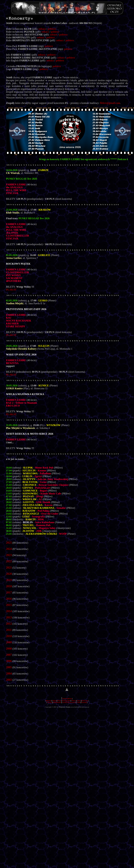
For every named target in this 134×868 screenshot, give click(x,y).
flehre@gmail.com (110, 103)
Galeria (49, 702)
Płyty (59, 701)
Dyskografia (66, 701)
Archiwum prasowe (69, 702)
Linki (78, 702)
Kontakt (84, 702)
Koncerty (85, 701)
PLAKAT (11, 290)
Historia (49, 701)
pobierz (52, 29)
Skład (54, 701)
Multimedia (57, 702)
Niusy (79, 701)
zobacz (42, 29)
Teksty (74, 701)
